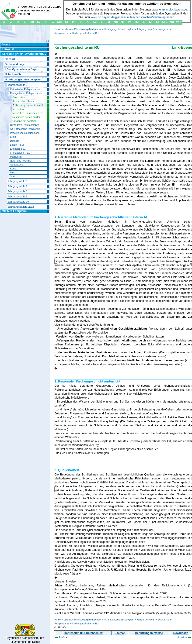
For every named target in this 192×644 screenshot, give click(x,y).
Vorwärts (184, 637)
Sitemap (120, 633)
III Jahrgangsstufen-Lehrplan (119, 29)
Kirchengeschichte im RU (85, 33)
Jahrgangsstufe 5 (145, 29)
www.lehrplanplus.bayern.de (169, 10)
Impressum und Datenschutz (84, 633)
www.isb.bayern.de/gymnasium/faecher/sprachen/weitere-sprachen (133, 17)
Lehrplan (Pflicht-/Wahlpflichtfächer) (82, 29)
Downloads (181, 633)
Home (58, 29)
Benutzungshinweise (149, 633)
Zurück (61, 637)
